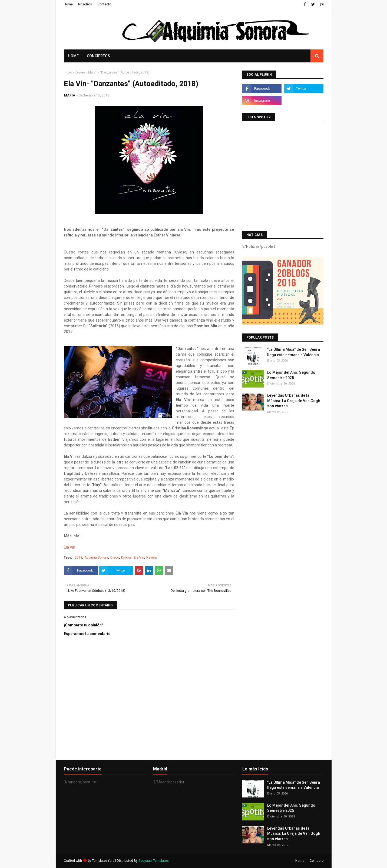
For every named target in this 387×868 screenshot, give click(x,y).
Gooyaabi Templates (154, 861)
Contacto (104, 4)
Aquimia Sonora (96, 557)
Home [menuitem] (73, 56)
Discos (126, 557)
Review (80, 72)
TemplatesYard (103, 861)
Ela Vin (70, 547)
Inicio (68, 72)
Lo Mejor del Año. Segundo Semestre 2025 (291, 375)
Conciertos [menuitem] (98, 56)
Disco (115, 557)
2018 (78, 557)
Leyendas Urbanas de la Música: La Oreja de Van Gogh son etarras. (294, 401)
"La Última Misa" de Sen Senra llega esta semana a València (294, 352)
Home (68, 4)
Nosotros (85, 4)
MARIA (70, 95)
